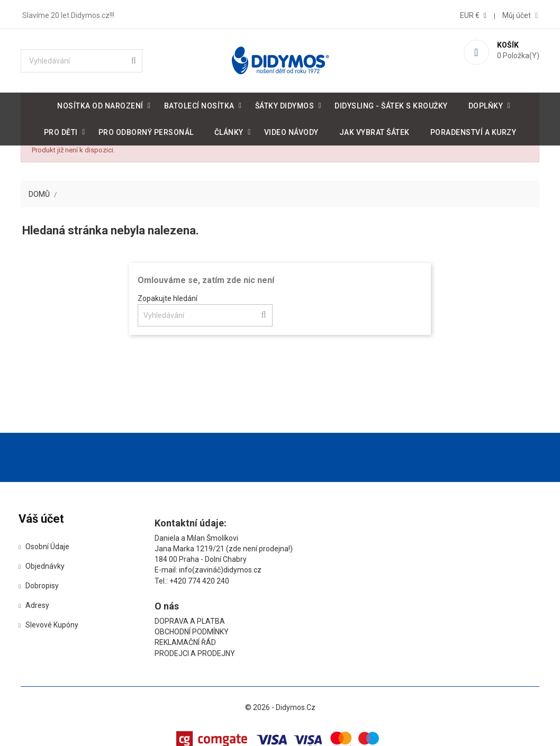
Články (229, 130)
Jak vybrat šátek (374, 130)
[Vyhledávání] (92, 59)
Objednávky (57, 586)
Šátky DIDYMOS (285, 104)
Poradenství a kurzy (473, 130)
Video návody (291, 130)
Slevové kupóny (64, 644)
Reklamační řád (361, 579)
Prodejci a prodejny (371, 589)
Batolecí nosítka (199, 104)
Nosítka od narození (100, 104)
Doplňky (486, 104)
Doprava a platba (365, 557)
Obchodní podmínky (367, 568)
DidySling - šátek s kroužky (391, 104)
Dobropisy (54, 605)
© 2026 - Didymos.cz (280, 703)
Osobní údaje (59, 566)
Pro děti (61, 130)
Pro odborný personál (146, 130)
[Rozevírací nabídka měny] (464, 13)
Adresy (49, 625)
